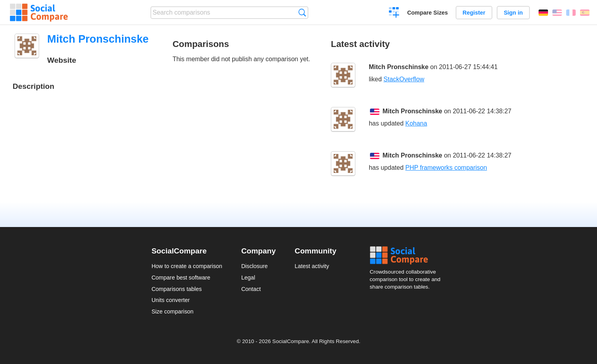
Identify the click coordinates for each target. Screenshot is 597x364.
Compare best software (181, 278)
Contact (251, 289)
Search (302, 12)
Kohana (416, 123)
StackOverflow (404, 79)
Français (571, 13)
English (557, 13)
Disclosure (254, 266)
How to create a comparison (187, 266)
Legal (248, 278)
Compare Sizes (427, 13)
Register (474, 13)
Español (585, 13)
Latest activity (312, 266)
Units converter (171, 300)
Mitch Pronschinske (399, 67)
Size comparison (173, 311)
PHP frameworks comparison (446, 168)
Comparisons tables (177, 289)
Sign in (513, 13)
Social (407, 255)
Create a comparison (394, 13)
